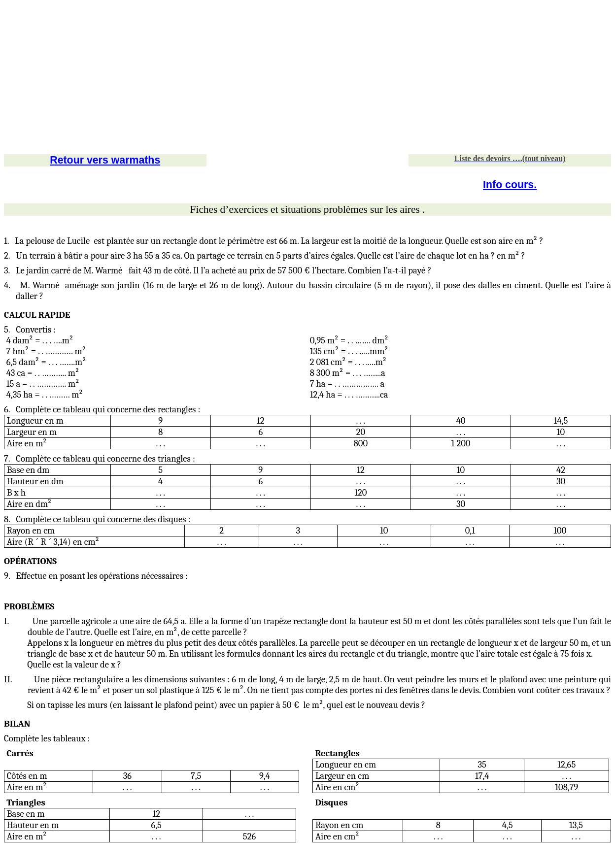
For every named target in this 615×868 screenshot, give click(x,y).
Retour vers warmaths (105, 160)
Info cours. (510, 185)
